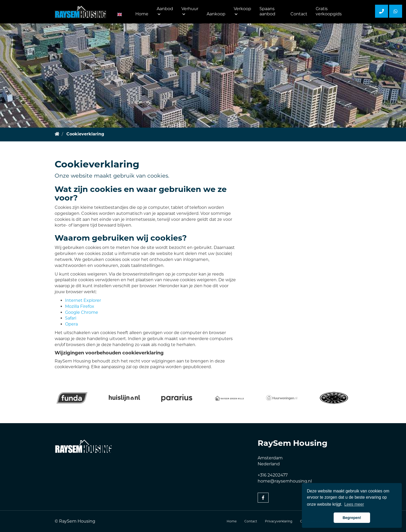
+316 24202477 (273, 475)
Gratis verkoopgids (329, 11)
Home (142, 14)
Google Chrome (82, 312)
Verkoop (242, 11)
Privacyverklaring (279, 521)
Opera (71, 324)
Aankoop (216, 14)
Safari (71, 318)
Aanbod (165, 11)
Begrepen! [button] (352, 518)
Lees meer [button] (354, 504)
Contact (299, 14)
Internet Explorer (83, 300)
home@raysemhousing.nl (285, 481)
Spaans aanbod (267, 11)
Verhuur (190, 11)
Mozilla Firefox (80, 306)
